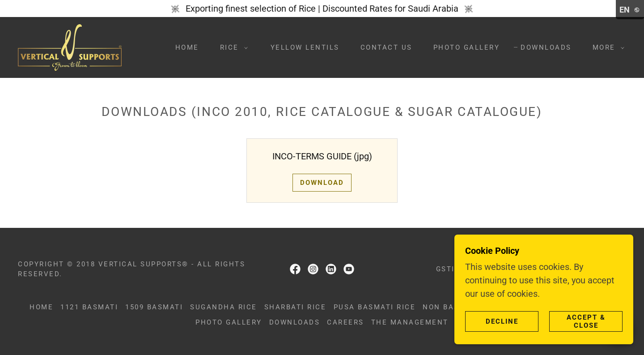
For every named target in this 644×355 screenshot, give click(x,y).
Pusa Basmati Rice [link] (375, 307)
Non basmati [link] (451, 307)
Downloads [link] (546, 47)
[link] (70, 47)
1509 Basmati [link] (154, 307)
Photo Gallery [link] (467, 47)
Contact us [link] (386, 47)
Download (322, 183)
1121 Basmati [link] (89, 307)
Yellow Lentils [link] (305, 47)
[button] (231, 47)
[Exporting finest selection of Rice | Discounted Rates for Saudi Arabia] (322, 9)
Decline (502, 321)
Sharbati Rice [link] (295, 307)
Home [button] (41, 307)
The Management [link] (410, 322)
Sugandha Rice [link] (224, 307)
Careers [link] (345, 322)
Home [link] (187, 47)
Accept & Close (586, 321)
